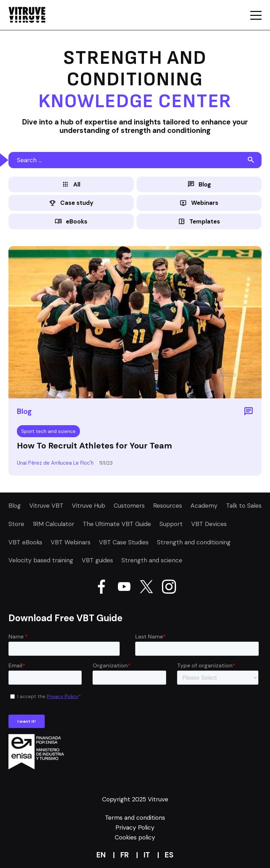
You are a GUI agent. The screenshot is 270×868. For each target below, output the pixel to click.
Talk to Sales (244, 506)
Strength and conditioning (194, 542)
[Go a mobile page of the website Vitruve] (256, 15)
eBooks (71, 221)
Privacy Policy (135, 827)
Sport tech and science (48, 431)
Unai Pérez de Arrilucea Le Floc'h (55, 463)
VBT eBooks (25, 542)
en (101, 855)
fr (125, 855)
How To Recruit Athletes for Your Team (95, 446)
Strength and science (152, 560)
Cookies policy (135, 837)
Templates (199, 221)
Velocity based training (41, 560)
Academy (204, 506)
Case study (71, 203)
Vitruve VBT (46, 506)
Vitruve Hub (89, 506)
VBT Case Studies (124, 542)
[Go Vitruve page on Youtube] (124, 588)
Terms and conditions (135, 818)
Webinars (199, 203)
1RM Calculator (54, 524)
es (169, 855)
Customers (129, 506)
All (71, 184)
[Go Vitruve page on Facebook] (101, 588)
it (147, 855)
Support (171, 524)
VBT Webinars (71, 542)
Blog (199, 184)
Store (16, 524)
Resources (168, 506)
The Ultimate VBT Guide (117, 524)
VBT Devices (209, 524)
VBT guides (97, 560)
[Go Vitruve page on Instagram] (169, 588)
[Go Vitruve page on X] (146, 588)
